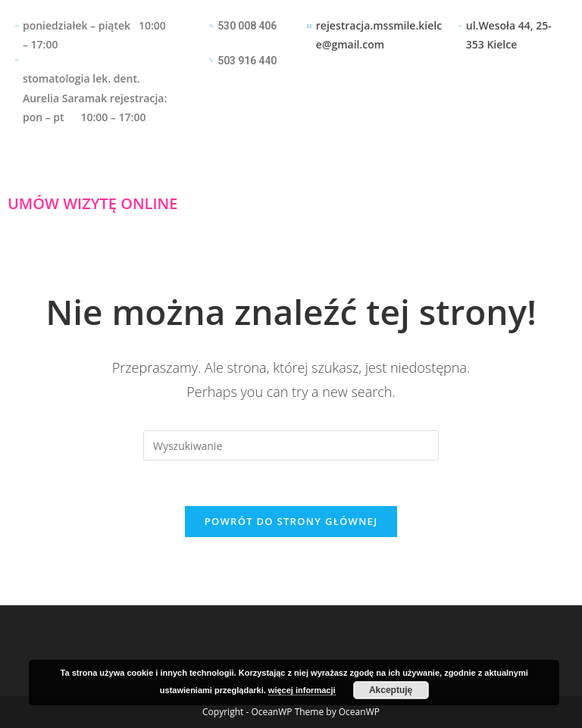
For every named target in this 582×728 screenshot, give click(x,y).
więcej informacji (302, 690)
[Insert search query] (291, 445)
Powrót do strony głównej (291, 521)
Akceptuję (391, 690)
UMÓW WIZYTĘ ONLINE (92, 203)
